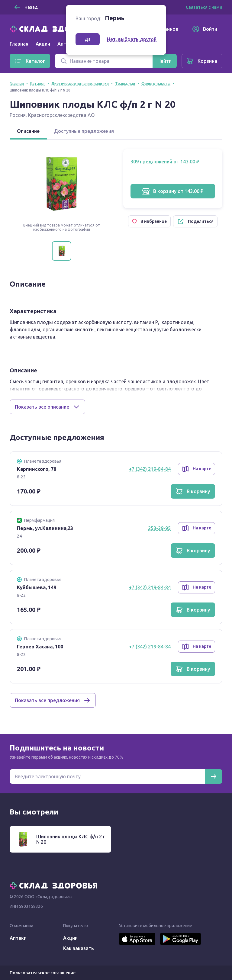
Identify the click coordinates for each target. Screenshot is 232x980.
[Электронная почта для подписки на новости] (107, 776)
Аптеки (18, 938)
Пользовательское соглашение (43, 973)
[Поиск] (104, 61)
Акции (43, 44)
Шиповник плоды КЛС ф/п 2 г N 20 (71, 839)
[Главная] (55, 28)
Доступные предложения (84, 131)
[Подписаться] (214, 776)
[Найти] (164, 61)
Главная (19, 44)
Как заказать (79, 948)
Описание (28, 131)
